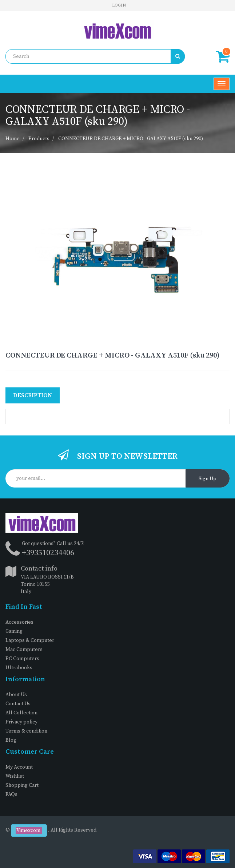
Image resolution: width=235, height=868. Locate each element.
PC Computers (22, 659)
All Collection (21, 713)
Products (39, 139)
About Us (16, 695)
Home (13, 139)
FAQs (11, 794)
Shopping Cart (22, 785)
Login (119, 5)
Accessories (19, 622)
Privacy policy (21, 722)
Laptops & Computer (30, 640)
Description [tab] (33, 395)
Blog (11, 740)
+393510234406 (48, 553)
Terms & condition (26, 731)
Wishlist (15, 776)
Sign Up (208, 479)
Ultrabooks (19, 668)
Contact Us (18, 704)
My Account (19, 767)
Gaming (14, 631)
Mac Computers (24, 650)
